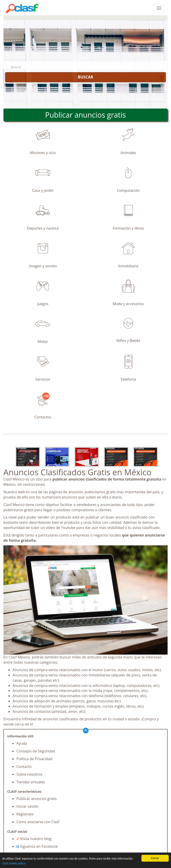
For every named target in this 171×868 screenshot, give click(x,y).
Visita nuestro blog (34, 839)
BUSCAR (85, 77)
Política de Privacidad (34, 759)
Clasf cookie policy (14, 863)
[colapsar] (159, 8)
